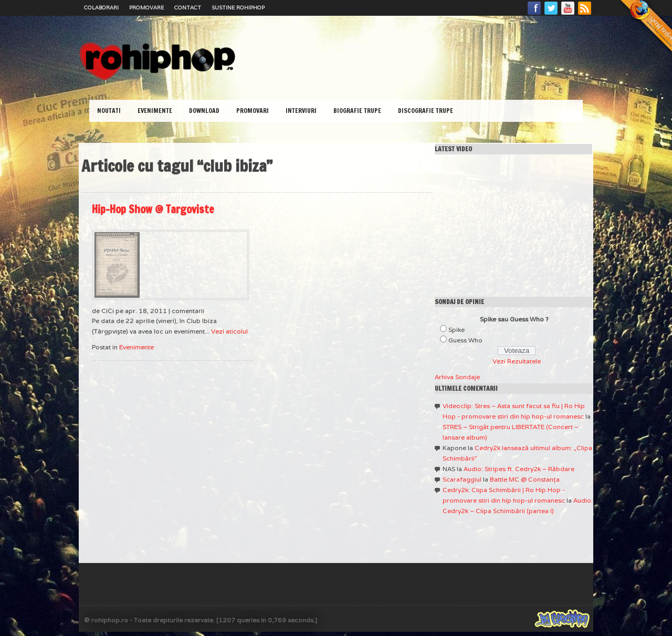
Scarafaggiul (462, 479)
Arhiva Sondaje (457, 377)
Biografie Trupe (357, 111)
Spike (456, 330)
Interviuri (301, 111)
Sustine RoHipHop (238, 8)
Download (204, 111)
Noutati (109, 111)
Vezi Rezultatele (517, 361)
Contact (188, 8)
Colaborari (101, 8)
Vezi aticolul (229, 331)
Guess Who (465, 340)
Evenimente (155, 111)
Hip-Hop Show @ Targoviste (153, 209)
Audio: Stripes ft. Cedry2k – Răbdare (519, 469)
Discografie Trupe (426, 111)
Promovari (253, 111)
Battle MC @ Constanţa (525, 479)
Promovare (146, 8)
